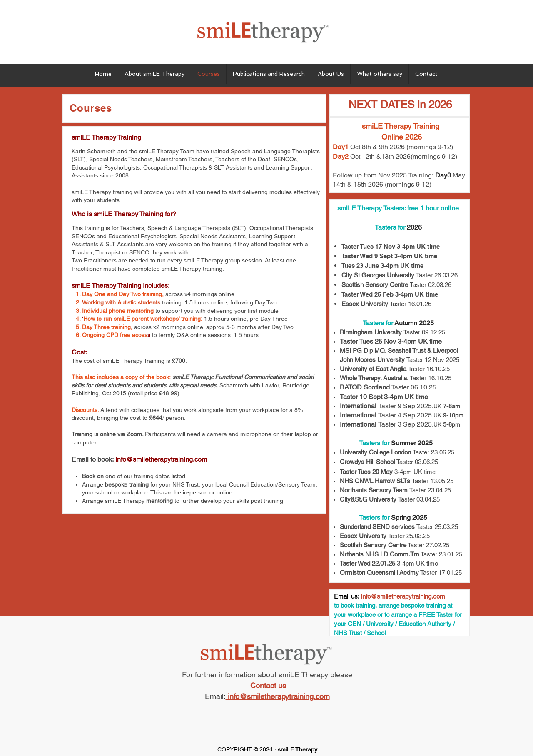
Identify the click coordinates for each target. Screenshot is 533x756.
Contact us (268, 685)
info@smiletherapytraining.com (161, 459)
